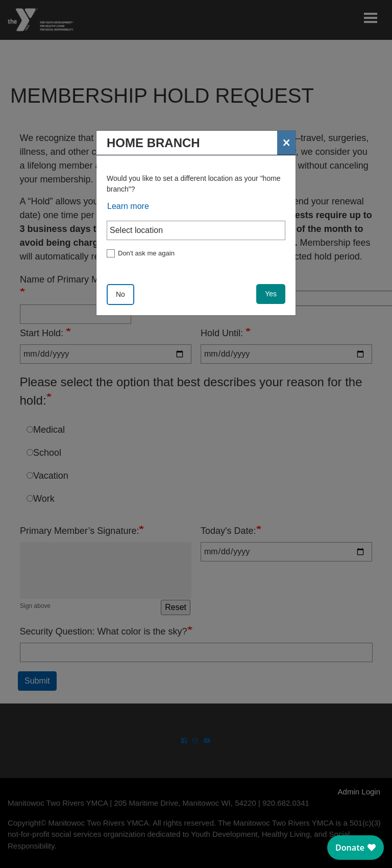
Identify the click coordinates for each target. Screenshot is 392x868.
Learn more (128, 206)
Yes (271, 294)
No (120, 294)
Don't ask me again (146, 253)
